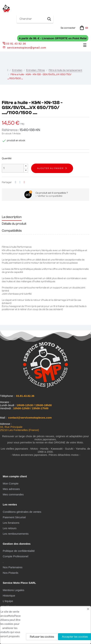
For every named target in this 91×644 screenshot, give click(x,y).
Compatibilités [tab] (12, 231)
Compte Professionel (15, 556)
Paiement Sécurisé (14, 517)
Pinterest (24, 182)
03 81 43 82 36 (14, 44)
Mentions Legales (14, 590)
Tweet (20, 182)
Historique (9, 596)
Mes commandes (13, 494)
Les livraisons (11, 523)
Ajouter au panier (50, 168)
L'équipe (8, 601)
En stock (7, 134)
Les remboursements (16, 534)
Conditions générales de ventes (22, 512)
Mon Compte (11, 483)
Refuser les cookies (42, 637)
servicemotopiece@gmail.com (27, 48)
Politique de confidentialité (19, 551)
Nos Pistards (11, 573)
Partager (16, 182)
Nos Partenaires (13, 567)
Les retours (10, 528)
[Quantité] (13, 168)
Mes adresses (11, 489)
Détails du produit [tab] (14, 224)
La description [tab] (12, 217)
